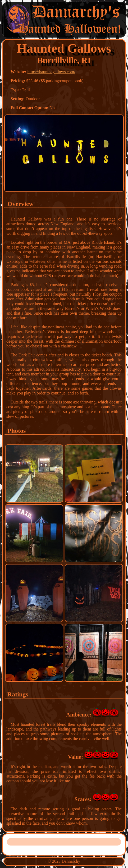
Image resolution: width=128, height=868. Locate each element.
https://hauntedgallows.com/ (51, 72)
